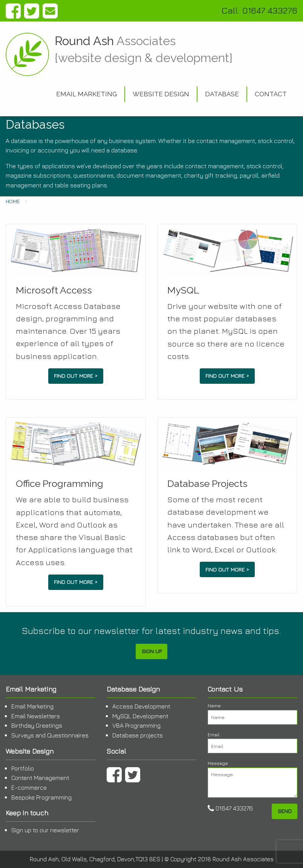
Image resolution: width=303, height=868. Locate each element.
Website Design (161, 94)
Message (252, 779)
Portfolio (23, 768)
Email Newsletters (36, 716)
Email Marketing (86, 94)
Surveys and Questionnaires (50, 735)
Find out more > (76, 376)
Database (222, 94)
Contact (271, 94)
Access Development (141, 706)
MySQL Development (140, 716)
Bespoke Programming (41, 797)
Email (252, 743)
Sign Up (152, 651)
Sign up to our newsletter (45, 830)
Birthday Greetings (37, 725)
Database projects (138, 735)
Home (13, 201)
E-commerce (29, 787)
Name (252, 714)
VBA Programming (136, 725)
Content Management (40, 778)
